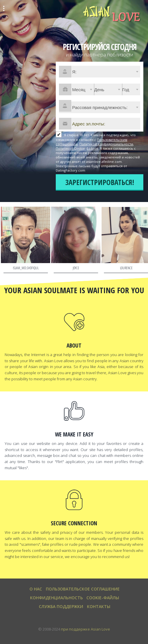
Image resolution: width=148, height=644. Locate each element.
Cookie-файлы (103, 598)
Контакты (99, 606)
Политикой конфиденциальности (106, 144)
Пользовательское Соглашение (83, 589)
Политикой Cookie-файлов (77, 148)
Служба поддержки (61, 606)
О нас (36, 589)
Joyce (76, 268)
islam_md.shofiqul (26, 268)
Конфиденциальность (56, 598)
